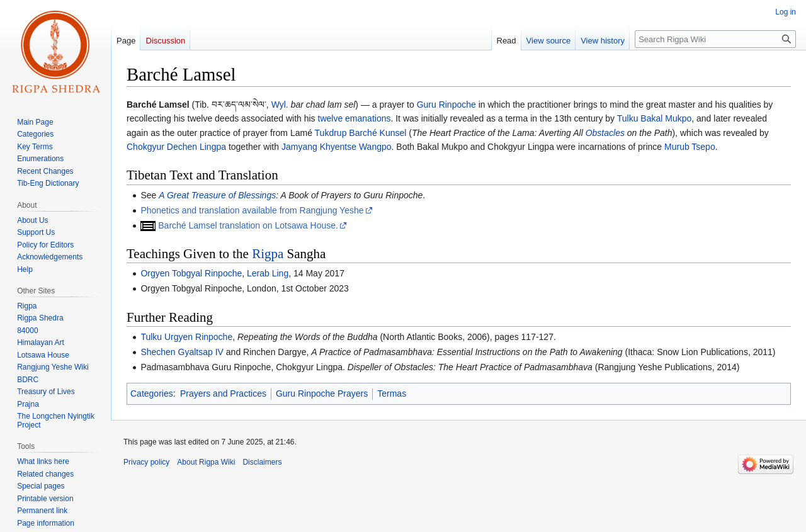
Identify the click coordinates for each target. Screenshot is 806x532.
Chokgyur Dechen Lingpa (176, 147)
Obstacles (605, 133)
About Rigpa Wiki (206, 462)
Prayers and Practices (223, 393)
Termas (392, 393)
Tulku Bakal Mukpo (655, 118)
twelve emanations (355, 118)
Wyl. (280, 105)
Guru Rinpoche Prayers (322, 393)
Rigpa (268, 254)
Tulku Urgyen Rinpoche (186, 337)
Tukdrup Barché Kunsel (361, 133)
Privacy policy (146, 462)
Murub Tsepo (690, 147)
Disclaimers (262, 462)
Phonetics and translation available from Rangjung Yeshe (252, 210)
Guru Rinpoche (446, 105)
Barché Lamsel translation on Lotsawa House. (248, 225)
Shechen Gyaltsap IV (182, 352)
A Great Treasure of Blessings (217, 195)
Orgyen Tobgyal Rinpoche (191, 273)
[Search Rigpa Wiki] (715, 39)
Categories (152, 393)
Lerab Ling (268, 273)
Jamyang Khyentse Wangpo (337, 147)
